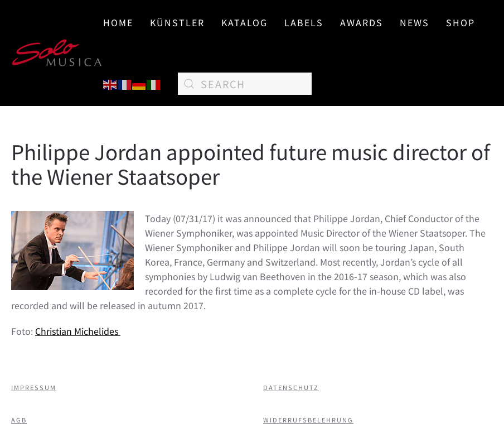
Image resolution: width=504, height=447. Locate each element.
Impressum (34, 387)
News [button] (415, 22)
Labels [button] (304, 22)
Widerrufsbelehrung (308, 420)
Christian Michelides (78, 331)
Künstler (177, 22)
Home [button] (118, 22)
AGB (19, 420)
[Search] (245, 84)
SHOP (461, 22)
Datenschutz (291, 387)
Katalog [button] (244, 22)
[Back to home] (57, 53)
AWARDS (362, 22)
